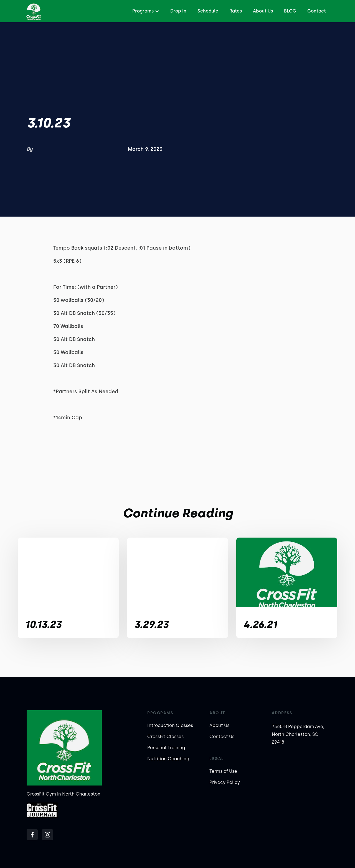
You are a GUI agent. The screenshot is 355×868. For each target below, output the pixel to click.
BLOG (290, 11)
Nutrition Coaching (168, 759)
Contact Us (222, 737)
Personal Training (166, 748)
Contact (317, 11)
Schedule (208, 11)
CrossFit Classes (165, 737)
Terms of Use (223, 771)
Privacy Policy (225, 782)
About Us (263, 11)
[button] (145, 11)
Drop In (178, 11)
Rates (236, 11)
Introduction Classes (170, 725)
